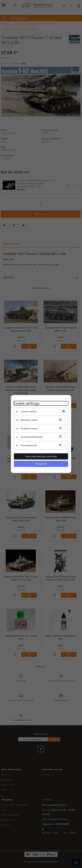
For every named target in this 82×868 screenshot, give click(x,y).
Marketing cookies (29, 420)
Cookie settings (27, 403)
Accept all (41, 464)
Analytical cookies (29, 428)
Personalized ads (29, 445)
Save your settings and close (41, 456)
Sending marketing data (32, 437)
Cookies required (29, 412)
